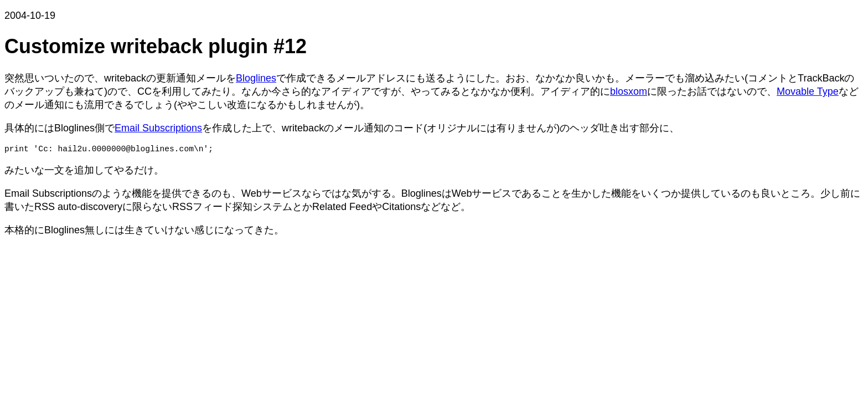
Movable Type (808, 91)
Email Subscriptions (158, 128)
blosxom (629, 91)
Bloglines (256, 78)
